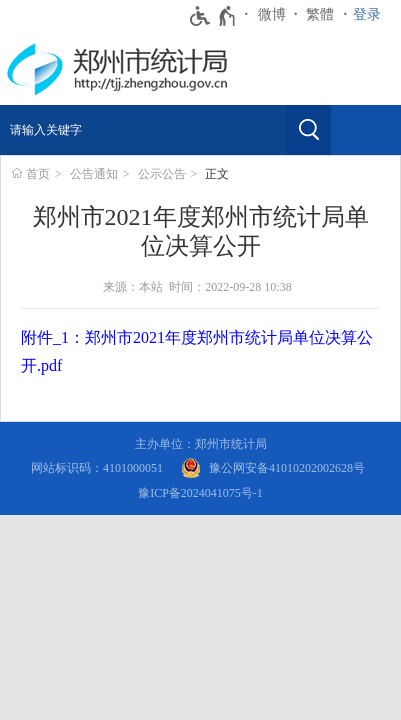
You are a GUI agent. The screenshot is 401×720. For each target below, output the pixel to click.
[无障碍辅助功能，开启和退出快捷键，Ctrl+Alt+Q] (213, 16)
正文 (217, 174)
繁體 (320, 14)
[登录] (372, 15)
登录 (367, 14)
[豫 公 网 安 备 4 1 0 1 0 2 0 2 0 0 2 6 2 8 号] (273, 468)
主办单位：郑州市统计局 (201, 444)
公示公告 (162, 174)
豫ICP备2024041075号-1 (200, 493)
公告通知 (94, 174)
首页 (38, 174)
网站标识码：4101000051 (97, 468)
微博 (272, 14)
